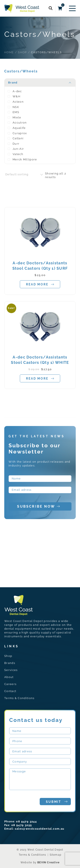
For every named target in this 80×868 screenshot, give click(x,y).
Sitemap (55, 855)
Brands (10, 663)
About (9, 677)
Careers (10, 684)
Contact (10, 691)
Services (11, 670)
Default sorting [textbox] (17, 174)
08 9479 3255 (22, 825)
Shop (8, 656)
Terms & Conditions (19, 698)
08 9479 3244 (26, 821)
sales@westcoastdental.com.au (39, 829)
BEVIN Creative (48, 862)
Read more (40, 284)
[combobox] (25, 174)
